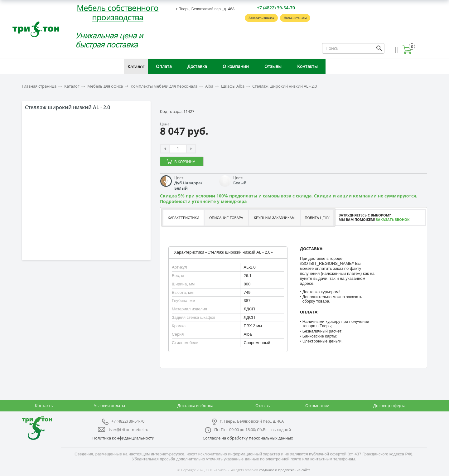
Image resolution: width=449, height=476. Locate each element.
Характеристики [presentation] (183, 218)
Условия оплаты (109, 406)
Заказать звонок (261, 18)
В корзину (185, 162)
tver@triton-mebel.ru (129, 430)
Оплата (164, 66)
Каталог (136, 67)
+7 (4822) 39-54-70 (276, 8)
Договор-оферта (389, 406)
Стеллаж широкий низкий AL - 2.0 (285, 86)
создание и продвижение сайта (285, 470)
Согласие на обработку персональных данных (248, 438)
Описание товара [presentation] (226, 218)
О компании (236, 66)
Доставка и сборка (195, 406)
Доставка (197, 66)
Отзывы (273, 66)
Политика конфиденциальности (123, 438)
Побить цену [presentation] (317, 218)
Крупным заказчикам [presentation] (274, 218)
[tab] (183, 218)
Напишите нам (295, 18)
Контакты (307, 66)
